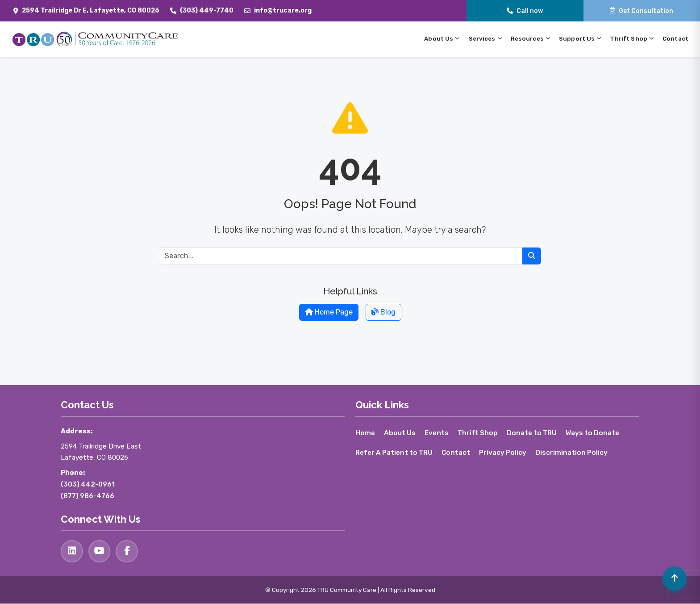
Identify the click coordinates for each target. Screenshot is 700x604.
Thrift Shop (478, 433)
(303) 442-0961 (88, 484)
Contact (456, 453)
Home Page (329, 312)
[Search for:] (341, 256)
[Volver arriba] (674, 578)
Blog (383, 312)
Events (437, 433)
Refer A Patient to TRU (394, 453)
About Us (400, 433)
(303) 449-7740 (207, 10)
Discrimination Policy (572, 453)
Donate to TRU (532, 433)
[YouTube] (100, 551)
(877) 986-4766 (87, 496)
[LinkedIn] (72, 551)
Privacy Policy (503, 453)
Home (365, 433)
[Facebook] (127, 551)
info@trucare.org (283, 10)
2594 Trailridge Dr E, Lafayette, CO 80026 (91, 10)
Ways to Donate (593, 433)
